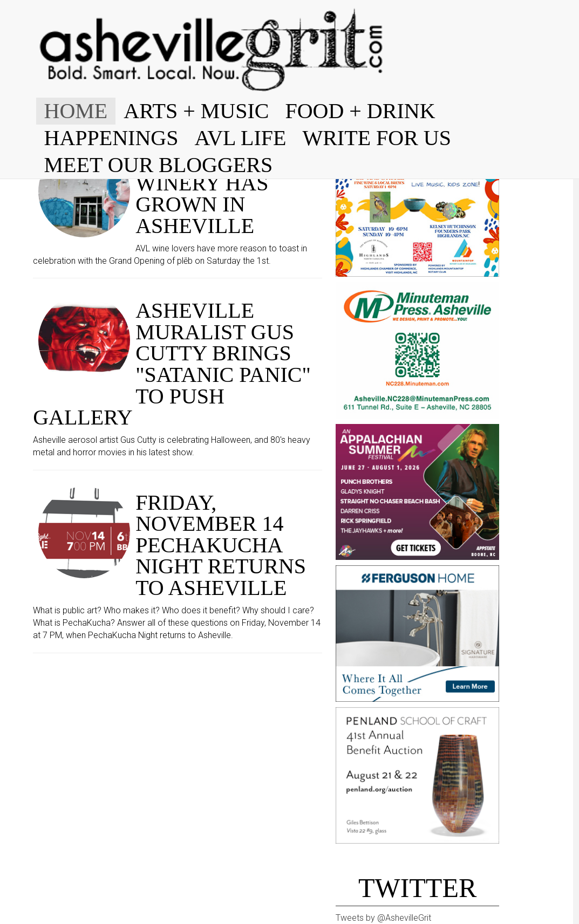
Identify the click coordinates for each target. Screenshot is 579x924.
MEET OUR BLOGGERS (159, 165)
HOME (76, 111)
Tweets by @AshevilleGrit (383, 918)
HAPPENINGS (111, 138)
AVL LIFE (240, 138)
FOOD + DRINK (360, 111)
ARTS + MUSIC (196, 111)
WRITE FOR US (377, 138)
